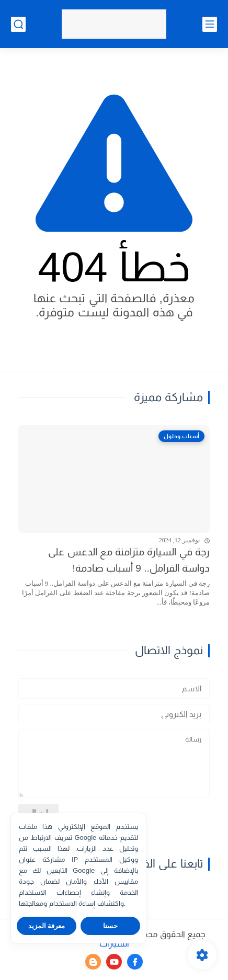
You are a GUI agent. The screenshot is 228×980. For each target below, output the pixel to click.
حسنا (110, 926)
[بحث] (18, 24)
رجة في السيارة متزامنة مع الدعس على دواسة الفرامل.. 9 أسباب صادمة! (129, 560)
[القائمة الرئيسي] (210, 24)
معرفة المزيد (47, 926)
